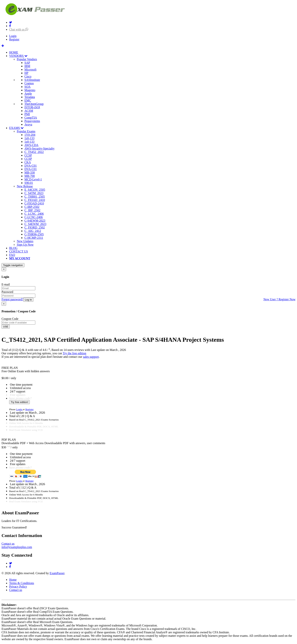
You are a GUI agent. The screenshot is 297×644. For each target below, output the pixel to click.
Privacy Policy (18, 587)
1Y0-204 (30, 135)
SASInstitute (32, 80)
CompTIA (31, 118)
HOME (14, 52)
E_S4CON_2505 (35, 190)
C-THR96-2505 (34, 234)
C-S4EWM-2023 (35, 221)
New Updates (25, 241)
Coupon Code (10, 319)
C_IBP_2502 (32, 210)
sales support (91, 357)
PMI (27, 114)
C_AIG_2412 (33, 231)
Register (14, 39)
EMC (28, 100)
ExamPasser (57, 573)
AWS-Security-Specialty (39, 148)
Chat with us (19, 29)
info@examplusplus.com (17, 547)
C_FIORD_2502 (35, 227)
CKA (28, 162)
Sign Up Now (25, 245)
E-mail (6, 284)
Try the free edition (74, 353)
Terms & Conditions (22, 583)
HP (26, 73)
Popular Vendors (27, 59)
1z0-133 (29, 138)
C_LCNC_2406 (34, 214)
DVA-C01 (31, 166)
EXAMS (16, 128)
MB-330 (30, 172)
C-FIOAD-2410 (34, 203)
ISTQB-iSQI (32, 107)
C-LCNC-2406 (34, 217)
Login (13, 36)
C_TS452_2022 (34, 152)
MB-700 (30, 176)
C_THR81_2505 (35, 197)
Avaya (28, 124)
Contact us (8, 544)
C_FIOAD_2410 (35, 200)
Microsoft (30, 70)
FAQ (12, 255)
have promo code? (20, 398)
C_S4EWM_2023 (35, 224)
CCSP (28, 155)
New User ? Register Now (279, 299)
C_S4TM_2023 (34, 193)
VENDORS (18, 56)
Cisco (28, 76)
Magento (30, 90)
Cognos (29, 83)
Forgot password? (12, 299)
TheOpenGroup (34, 104)
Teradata (30, 97)
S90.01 (29, 183)
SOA (27, 87)
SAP (27, 63)
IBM (27, 66)
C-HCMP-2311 (34, 238)
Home (13, 580)
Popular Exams (26, 131)
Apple (28, 94)
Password (7, 292)
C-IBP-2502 (32, 207)
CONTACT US (19, 251)
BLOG (13, 248)
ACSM (29, 111)
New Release (25, 186)
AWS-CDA (31, 145)
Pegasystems (32, 121)
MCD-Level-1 (33, 179)
